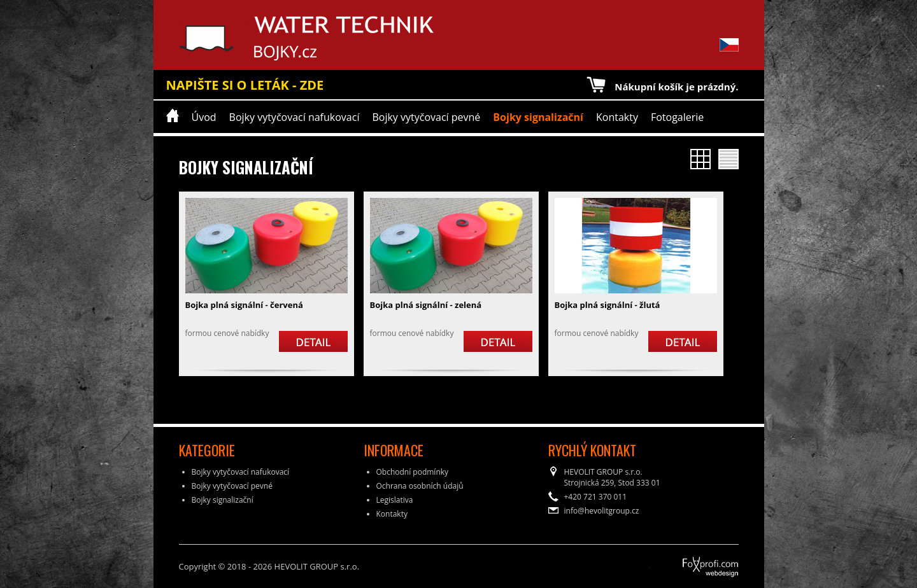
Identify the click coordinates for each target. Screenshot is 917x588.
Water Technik (225, 38)
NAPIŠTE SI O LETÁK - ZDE (245, 85)
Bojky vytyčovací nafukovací (295, 117)
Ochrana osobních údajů (420, 486)
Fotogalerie (677, 117)
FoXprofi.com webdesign (675, 563)
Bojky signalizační (538, 117)
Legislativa (395, 500)
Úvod (204, 117)
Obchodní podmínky (413, 472)
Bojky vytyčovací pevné (426, 117)
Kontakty (617, 117)
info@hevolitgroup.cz (602, 511)
